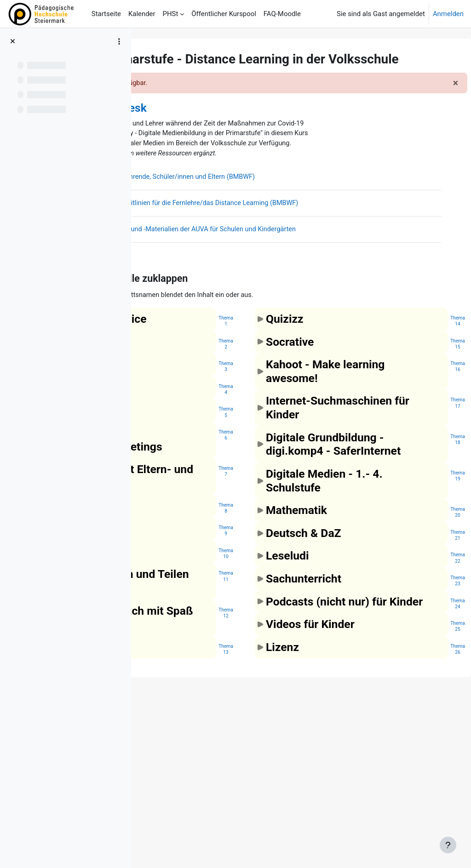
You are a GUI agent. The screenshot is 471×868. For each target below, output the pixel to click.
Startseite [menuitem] (106, 14)
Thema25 (436, 755)
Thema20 (436, 627)
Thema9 (284, 645)
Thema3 (284, 454)
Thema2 (284, 418)
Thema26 (436, 777)
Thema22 (436, 672)
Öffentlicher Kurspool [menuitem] (224, 14)
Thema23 (436, 695)
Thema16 (436, 427)
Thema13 (284, 805)
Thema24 (436, 718)
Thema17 (436, 477)
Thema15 (436, 404)
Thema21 (436, 650)
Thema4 (284, 477)
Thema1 (284, 381)
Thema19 (436, 591)
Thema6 (284, 523)
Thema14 (436, 381)
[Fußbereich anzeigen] (448, 845)
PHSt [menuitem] (171, 14)
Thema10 (284, 668)
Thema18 (436, 527)
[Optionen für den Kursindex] (119, 41)
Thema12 (284, 755)
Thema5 (284, 500)
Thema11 (284, 691)
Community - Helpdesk (227, 123)
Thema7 (284, 573)
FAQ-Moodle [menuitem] (282, 14)
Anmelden (448, 14)
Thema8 (284, 622)
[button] (209, 338)
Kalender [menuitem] (142, 14)
